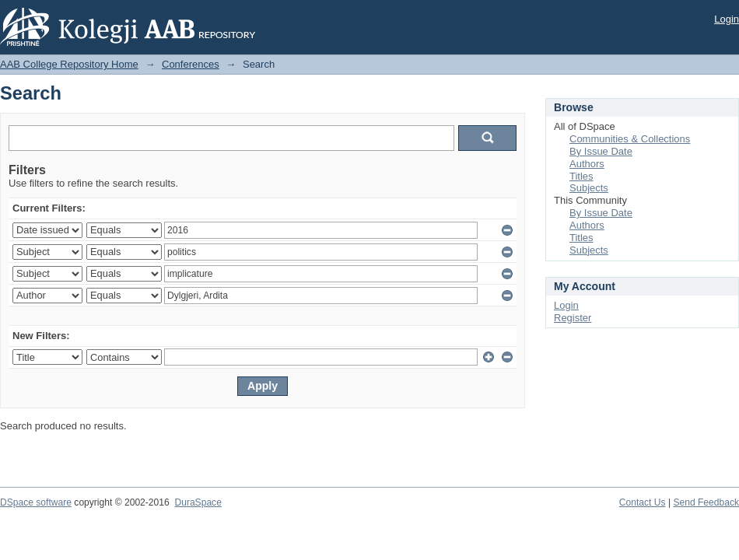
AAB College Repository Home (69, 64)
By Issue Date (601, 151)
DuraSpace (198, 502)
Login (727, 19)
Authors (587, 164)
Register (573, 318)
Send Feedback (706, 502)
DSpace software (36, 502)
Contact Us (643, 502)
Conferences (191, 64)
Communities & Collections (630, 139)
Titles (581, 176)
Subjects (589, 188)
